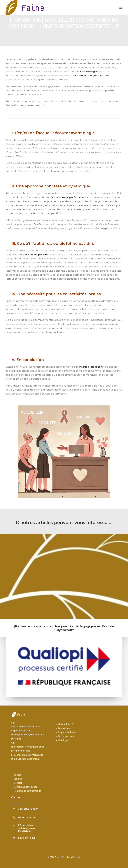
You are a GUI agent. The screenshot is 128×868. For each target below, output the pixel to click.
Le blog (18, 775)
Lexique (18, 779)
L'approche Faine (67, 732)
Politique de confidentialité (27, 791)
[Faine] (25, 8)
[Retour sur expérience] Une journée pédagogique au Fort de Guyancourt (64, 628)
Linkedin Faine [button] (27, 838)
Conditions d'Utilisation (26, 787)
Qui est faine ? (66, 724)
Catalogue (64, 740)
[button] (64, 576)
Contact (18, 783)
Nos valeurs (64, 728)
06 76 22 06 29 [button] (26, 818)
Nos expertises (66, 736)
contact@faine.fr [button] (28, 809)
